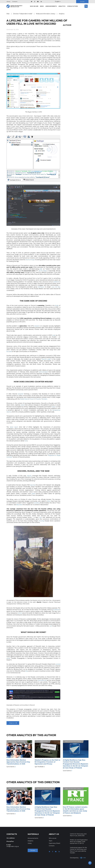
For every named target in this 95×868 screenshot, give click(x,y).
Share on (13, 723)
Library (8, 1)
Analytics (62, 6)
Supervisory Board (54, 843)
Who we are (34, 6)
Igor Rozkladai (39, 767)
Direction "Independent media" (23, 14)
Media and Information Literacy (46, 14)
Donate (82, 2)
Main (8, 14)
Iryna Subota (10, 767)
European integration (42, 741)
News (42, 6)
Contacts (15, 1)
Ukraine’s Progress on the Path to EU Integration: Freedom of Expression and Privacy (47, 762)
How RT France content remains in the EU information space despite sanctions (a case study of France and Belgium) (75, 810)
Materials (33, 834)
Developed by (78, 858)
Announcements (51, 6)
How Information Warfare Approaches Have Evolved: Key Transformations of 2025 (18, 762)
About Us (54, 834)
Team (51, 841)
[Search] (86, 6)
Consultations (72, 6)
